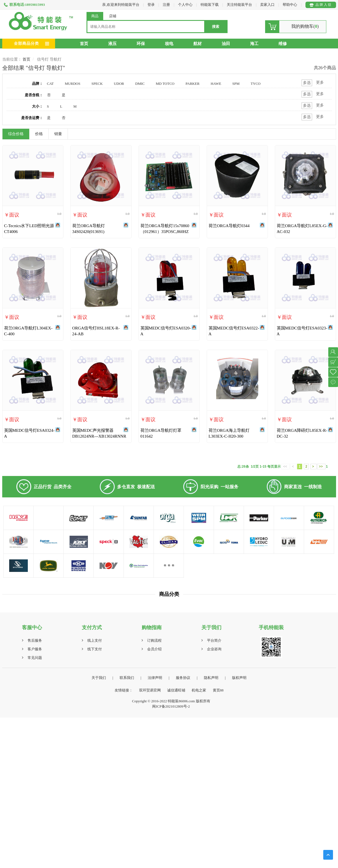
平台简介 (214, 640)
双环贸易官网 (150, 690)
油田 (226, 44)
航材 (198, 44)
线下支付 (95, 649)
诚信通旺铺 (176, 690)
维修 (283, 44)
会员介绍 (154, 649)
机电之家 (199, 690)
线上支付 (95, 640)
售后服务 (35, 640)
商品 (95, 16)
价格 (39, 134)
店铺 (113, 16)
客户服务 (35, 649)
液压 (112, 44)
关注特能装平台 (240, 5)
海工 (254, 44)
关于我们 (99, 678)
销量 (58, 134)
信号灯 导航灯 (49, 59)
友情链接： (124, 690)
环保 (141, 44)
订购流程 (154, 640)
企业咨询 (214, 649)
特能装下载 (210, 5)
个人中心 (185, 5)
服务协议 (183, 678)
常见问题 (35, 658)
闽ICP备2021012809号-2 (171, 706)
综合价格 (16, 134)
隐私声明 (211, 678)
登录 (151, 5)
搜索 (216, 27)
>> (321, 467)
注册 (166, 5)
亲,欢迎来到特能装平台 (121, 5)
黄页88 (218, 690)
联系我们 (127, 678)
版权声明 (239, 678)
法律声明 (155, 678)
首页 (84, 44)
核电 (169, 44)
